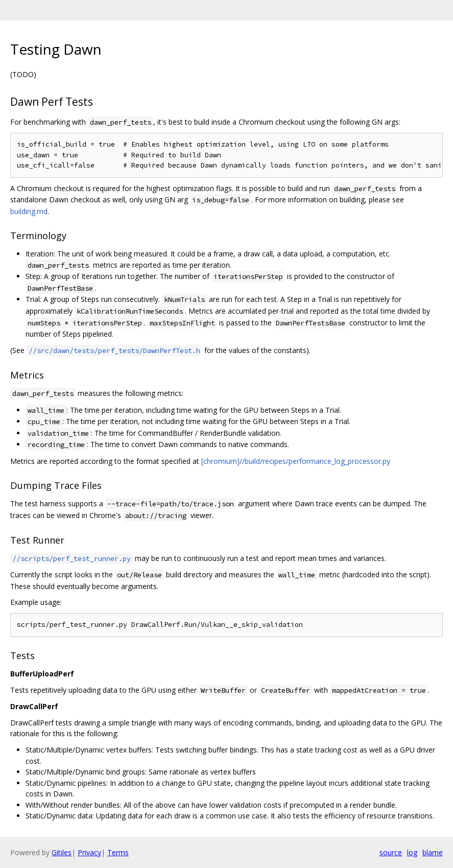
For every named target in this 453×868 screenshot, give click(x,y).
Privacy (89, 852)
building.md (29, 211)
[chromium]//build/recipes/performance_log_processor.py (296, 461)
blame (433, 852)
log (412, 852)
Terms (118, 852)
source (391, 852)
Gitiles (62, 852)
